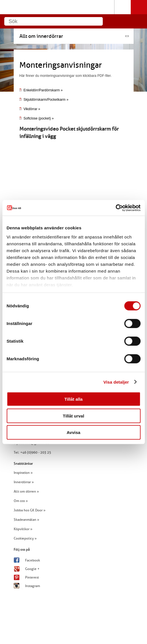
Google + (32, 569)
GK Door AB (73, 7)
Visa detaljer (116, 382)
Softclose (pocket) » (37, 118)
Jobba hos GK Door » (30, 510)
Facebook (33, 560)
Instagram (33, 586)
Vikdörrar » (30, 109)
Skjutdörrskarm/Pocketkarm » (46, 100)
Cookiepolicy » (25, 538)
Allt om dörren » (26, 491)
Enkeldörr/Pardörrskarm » (41, 90)
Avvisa (74, 432)
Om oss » (21, 501)
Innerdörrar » (24, 482)
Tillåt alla (74, 399)
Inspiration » (23, 473)
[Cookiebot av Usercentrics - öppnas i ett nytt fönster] (115, 208)
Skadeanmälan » (26, 520)
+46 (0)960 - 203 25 (36, 452)
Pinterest (32, 577)
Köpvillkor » (23, 529)
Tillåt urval (73, 416)
